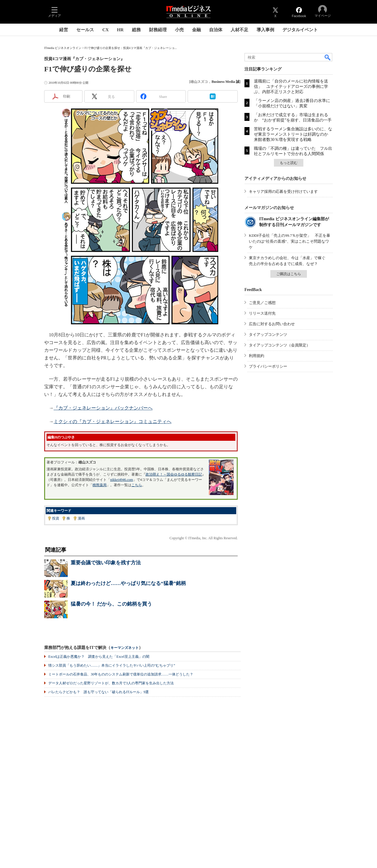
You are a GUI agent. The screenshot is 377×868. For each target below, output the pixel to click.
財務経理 (158, 30)
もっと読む (289, 163)
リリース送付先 (262, 313)
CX (105, 30)
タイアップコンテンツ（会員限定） (280, 345)
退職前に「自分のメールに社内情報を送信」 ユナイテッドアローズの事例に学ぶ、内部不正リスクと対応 (291, 87)
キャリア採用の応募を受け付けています (283, 191)
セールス (85, 30)
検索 (328, 57)
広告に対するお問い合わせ (272, 324)
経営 (64, 30)
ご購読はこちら (289, 274)
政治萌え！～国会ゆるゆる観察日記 (174, 474)
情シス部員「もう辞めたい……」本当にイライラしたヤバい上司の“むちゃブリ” (112, 665)
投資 (56, 518)
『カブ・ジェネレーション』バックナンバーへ (103, 408)
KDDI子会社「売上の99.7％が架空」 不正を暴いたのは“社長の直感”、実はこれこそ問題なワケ (290, 241)
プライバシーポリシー (268, 366)
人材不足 (239, 30)
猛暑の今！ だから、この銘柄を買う (111, 604)
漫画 (81, 518)
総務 (136, 30)
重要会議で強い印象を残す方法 (106, 563)
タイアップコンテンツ (268, 334)
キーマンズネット (125, 648)
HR (120, 30)
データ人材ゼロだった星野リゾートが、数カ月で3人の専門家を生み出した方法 (111, 683)
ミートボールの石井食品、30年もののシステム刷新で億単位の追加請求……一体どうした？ (121, 674)
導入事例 (265, 30)
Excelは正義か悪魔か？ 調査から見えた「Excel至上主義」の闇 (99, 657)
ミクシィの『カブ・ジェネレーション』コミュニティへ (113, 421)
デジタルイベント (300, 30)
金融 (196, 30)
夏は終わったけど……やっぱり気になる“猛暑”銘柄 (128, 583)
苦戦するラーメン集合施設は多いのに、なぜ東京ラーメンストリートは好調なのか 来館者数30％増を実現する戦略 (293, 134)
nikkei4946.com (122, 480)
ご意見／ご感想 (262, 303)
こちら (137, 485)
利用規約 (257, 356)
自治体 (216, 30)
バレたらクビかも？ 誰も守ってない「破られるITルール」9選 (99, 692)
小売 (179, 30)
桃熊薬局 (100, 485)
